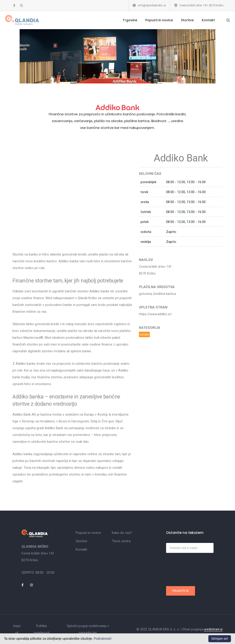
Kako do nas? (122, 533)
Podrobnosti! (103, 639)
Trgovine (124, 20)
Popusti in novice (153, 20)
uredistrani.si (213, 629)
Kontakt (202, 20)
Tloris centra (121, 541)
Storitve (181, 20)
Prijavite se (181, 591)
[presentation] (200, 568)
